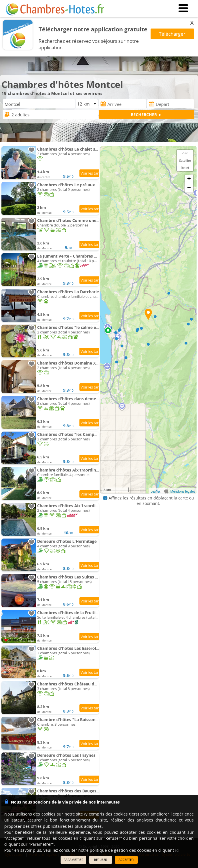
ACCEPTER (126, 860)
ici (177, 850)
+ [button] (189, 179)
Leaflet (155, 491)
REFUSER (101, 860)
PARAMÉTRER (73, 860)
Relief (185, 168)
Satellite (185, 160)
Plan (185, 153)
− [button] (189, 188)
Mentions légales (183, 491)
